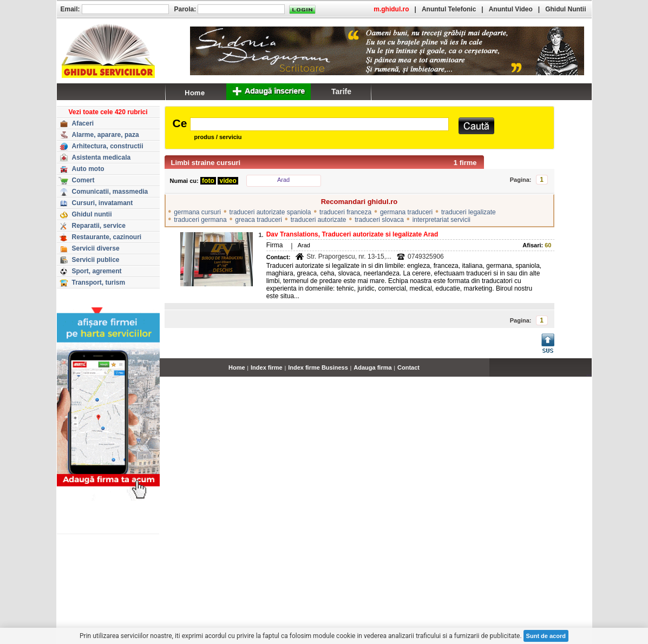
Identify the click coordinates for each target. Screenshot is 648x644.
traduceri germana (200, 220)
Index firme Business (318, 367)
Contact (408, 367)
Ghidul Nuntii (565, 9)
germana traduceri (406, 212)
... (589, 373)
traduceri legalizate (469, 212)
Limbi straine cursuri (206, 163)
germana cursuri (197, 212)
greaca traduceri (258, 220)
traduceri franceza (345, 212)
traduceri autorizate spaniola (270, 212)
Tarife (341, 91)
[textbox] (319, 124)
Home (237, 367)
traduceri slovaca (379, 220)
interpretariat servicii (441, 220)
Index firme (267, 367)
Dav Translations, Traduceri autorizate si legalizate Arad (352, 234)
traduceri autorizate (319, 220)
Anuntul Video (511, 9)
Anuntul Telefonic (449, 9)
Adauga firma (372, 367)
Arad (283, 180)
